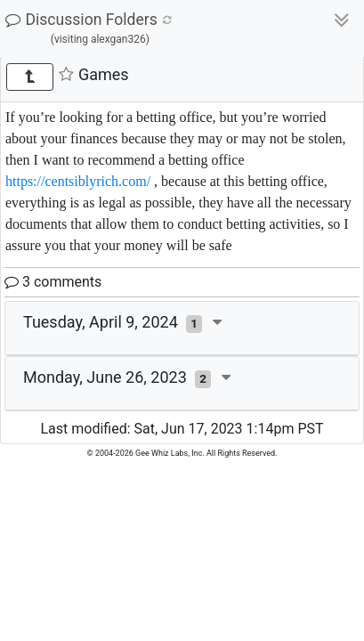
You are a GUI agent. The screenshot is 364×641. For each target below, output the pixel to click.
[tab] (182, 329)
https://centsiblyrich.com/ (78, 181)
